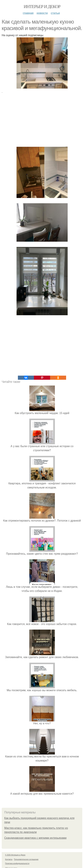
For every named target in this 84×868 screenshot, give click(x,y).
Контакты (9, 859)
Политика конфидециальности (17, 863)
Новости (42, 13)
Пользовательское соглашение (26, 859)
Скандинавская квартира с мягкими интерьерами (35, 838)
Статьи (55, 13)
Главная (28, 13)
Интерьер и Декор (42, 7)
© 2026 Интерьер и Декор (15, 855)
